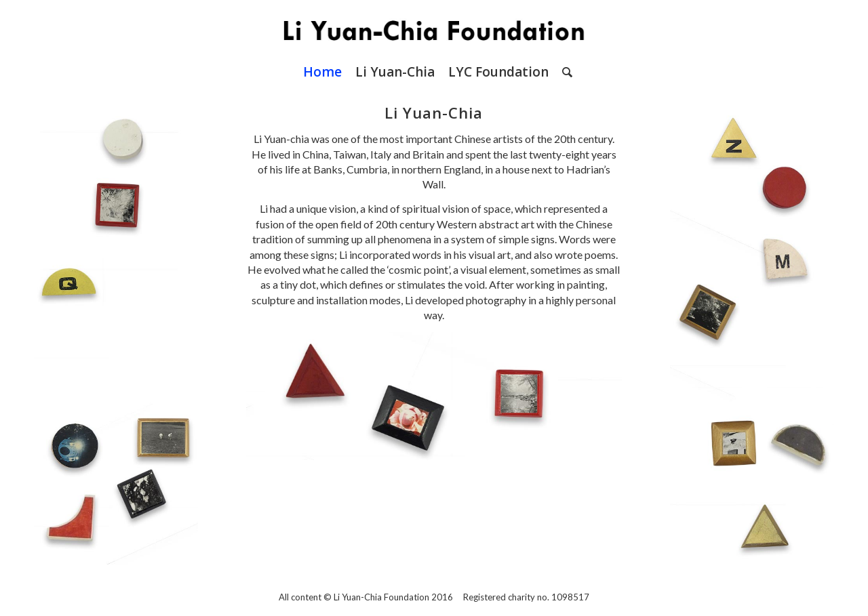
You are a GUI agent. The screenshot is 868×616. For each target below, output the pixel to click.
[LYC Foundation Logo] (434, 27)
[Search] (564, 72)
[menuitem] (322, 72)
